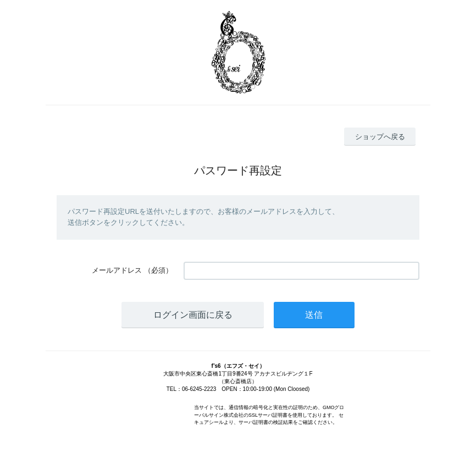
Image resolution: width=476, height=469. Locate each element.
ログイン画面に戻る (193, 315)
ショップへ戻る (380, 137)
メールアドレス (117, 270)
